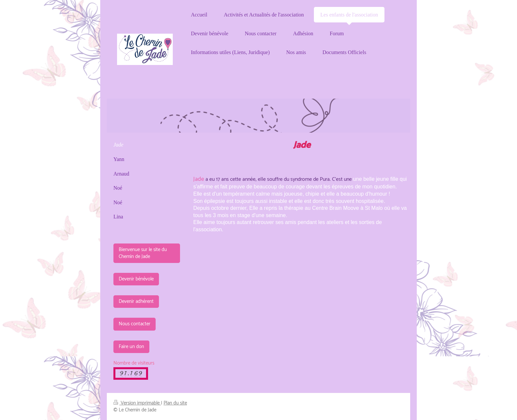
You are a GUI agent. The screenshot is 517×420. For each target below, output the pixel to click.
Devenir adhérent (136, 301)
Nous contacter (135, 324)
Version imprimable (137, 403)
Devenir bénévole (136, 279)
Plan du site (175, 403)
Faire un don (131, 347)
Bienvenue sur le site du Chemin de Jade (143, 253)
